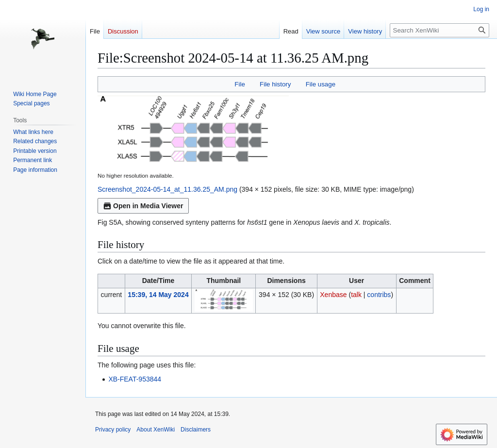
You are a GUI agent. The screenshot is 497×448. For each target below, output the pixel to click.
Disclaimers (196, 430)
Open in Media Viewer (143, 206)
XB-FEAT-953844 (135, 379)
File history (275, 84)
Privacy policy (113, 430)
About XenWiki (156, 430)
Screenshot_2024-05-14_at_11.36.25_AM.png (167, 189)
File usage (321, 84)
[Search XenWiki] (439, 30)
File (240, 84)
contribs (379, 295)
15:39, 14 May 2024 (158, 295)
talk (356, 295)
